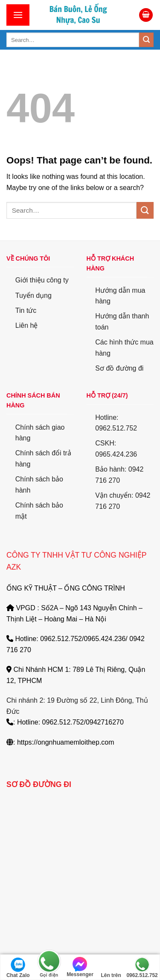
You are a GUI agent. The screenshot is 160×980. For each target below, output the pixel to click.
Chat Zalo (18, 968)
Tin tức (26, 310)
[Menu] (18, 15)
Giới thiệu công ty (42, 280)
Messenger (80, 967)
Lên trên (111, 968)
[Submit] (146, 40)
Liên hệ (27, 325)
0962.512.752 (142, 968)
